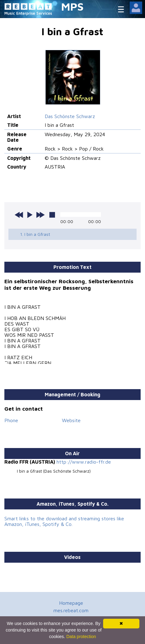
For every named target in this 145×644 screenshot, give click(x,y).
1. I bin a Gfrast (35, 234)
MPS (72, 6)
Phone (11, 420)
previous (19, 215)
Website (71, 420)
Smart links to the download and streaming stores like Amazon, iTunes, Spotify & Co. (64, 521)
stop (52, 215)
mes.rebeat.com (71, 610)
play (30, 215)
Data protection (81, 637)
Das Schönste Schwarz (70, 116)
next (40, 215)
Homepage (71, 603)
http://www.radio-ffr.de (84, 462)
